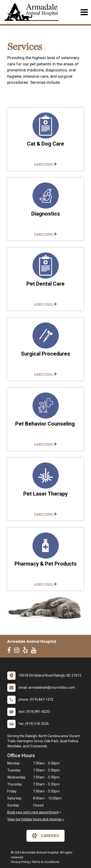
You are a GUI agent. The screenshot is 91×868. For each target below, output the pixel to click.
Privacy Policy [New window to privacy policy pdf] (20, 862)
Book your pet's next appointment (33, 812)
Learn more (45, 164)
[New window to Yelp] (26, 651)
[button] (45, 139)
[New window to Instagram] (18, 651)
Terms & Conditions (45, 862)
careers (45, 836)
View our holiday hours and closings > (36, 819)
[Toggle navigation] (84, 12)
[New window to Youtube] (35, 651)
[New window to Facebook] (10, 651)
